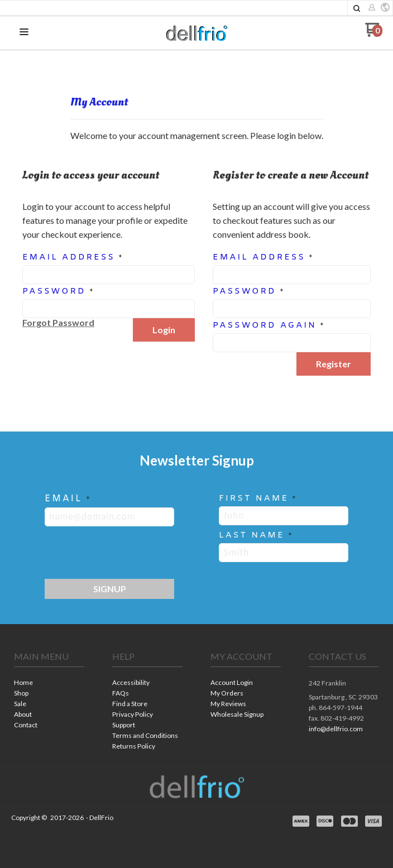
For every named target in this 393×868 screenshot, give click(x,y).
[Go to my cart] (374, 34)
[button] (357, 8)
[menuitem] (49, 684)
